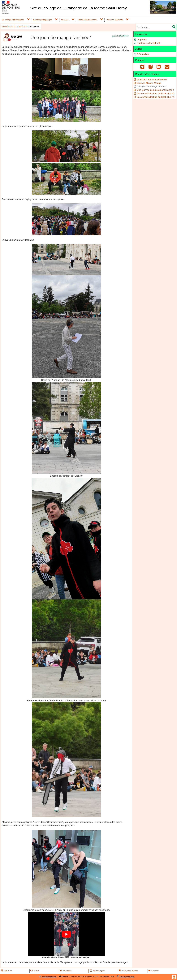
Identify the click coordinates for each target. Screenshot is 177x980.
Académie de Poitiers (49, 977)
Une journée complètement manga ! (155, 90)
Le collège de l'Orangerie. (13, 20)
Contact (34, 971)
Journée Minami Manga (149, 83)
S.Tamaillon (143, 54)
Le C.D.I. (65, 20)
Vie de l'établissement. (88, 20)
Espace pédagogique (127, 977)
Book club (23, 27)
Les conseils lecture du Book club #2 (156, 94)
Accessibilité (65, 971)
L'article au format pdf (149, 43)
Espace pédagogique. (43, 20)
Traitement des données (128, 971)
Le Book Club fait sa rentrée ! (152, 80)
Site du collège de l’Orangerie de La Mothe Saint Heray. (79, 8)
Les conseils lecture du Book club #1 (156, 97)
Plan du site (6, 971)
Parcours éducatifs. (115, 20)
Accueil (4, 27)
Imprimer (142, 40)
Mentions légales (97, 971)
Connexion (153, 971)
